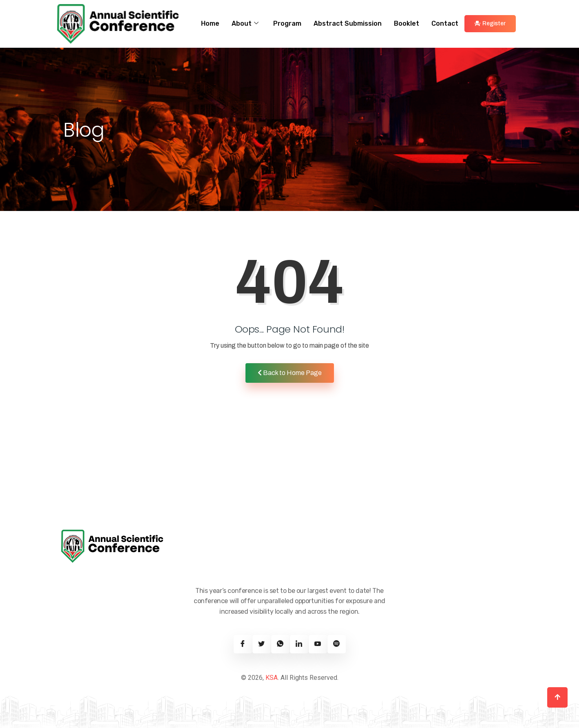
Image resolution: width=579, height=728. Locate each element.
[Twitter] (262, 644)
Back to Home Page (290, 373)
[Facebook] (243, 644)
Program (287, 23)
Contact (445, 23)
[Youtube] (318, 644)
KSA (272, 678)
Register (490, 23)
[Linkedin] (299, 644)
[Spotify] (337, 644)
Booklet (407, 23)
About (245, 24)
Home (210, 23)
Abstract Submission (348, 23)
